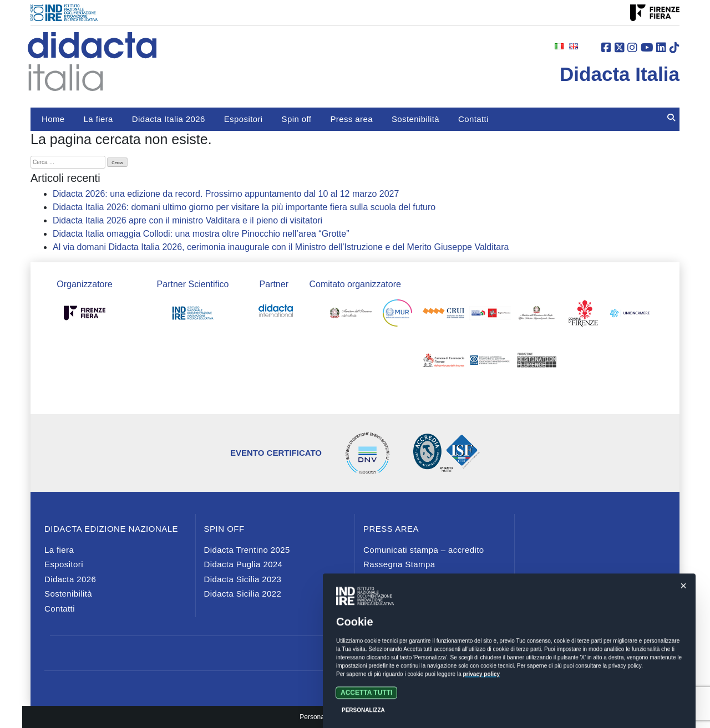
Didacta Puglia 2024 (244, 564)
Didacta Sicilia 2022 (243, 594)
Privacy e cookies (355, 683)
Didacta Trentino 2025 (247, 550)
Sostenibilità (415, 119)
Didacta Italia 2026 (169, 119)
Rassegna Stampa (399, 564)
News (374, 579)
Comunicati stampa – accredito (424, 550)
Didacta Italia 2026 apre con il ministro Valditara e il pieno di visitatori (187, 220)
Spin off (297, 119)
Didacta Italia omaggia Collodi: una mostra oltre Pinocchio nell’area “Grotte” (201, 234)
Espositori (244, 119)
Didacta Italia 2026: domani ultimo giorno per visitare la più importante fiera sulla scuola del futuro (244, 207)
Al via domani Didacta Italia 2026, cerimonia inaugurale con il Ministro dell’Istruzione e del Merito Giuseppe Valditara (281, 247)
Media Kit (382, 594)
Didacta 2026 (70, 579)
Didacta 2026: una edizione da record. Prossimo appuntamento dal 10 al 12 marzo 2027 (226, 194)
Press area (351, 119)
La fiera (98, 119)
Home (53, 119)
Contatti (473, 119)
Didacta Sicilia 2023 (243, 579)
